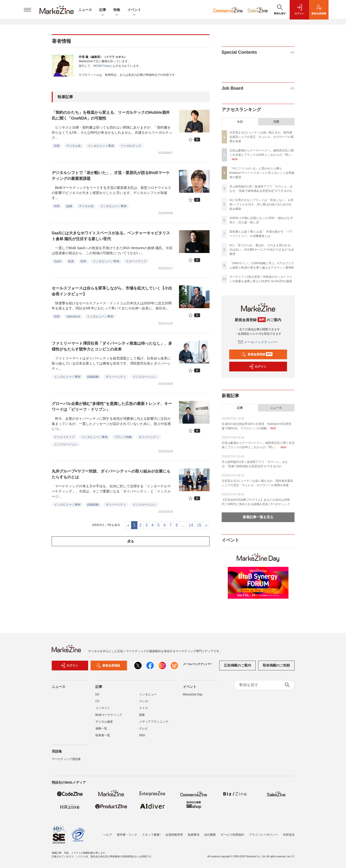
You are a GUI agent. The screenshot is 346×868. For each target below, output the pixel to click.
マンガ (143, 704)
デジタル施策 (104, 724)
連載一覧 (101, 731)
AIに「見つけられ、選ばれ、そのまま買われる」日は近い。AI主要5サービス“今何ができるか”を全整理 (262, 250)
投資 (71, 261)
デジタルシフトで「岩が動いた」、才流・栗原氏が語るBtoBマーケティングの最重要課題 (111, 176)
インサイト (103, 710)
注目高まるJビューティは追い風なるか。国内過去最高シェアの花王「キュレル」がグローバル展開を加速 (262, 137)
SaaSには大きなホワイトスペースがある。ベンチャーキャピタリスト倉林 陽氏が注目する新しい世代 (111, 236)
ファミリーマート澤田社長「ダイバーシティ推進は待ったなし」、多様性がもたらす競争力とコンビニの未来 (112, 346)
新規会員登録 (257, 354)
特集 (117, 10)
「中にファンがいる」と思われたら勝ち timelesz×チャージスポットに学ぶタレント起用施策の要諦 (262, 173)
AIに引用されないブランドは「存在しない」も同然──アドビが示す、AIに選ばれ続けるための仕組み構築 (261, 204)
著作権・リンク (127, 835)
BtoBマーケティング (109, 717)
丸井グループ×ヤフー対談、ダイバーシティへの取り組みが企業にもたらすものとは (111, 474)
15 (199, 525)
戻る (131, 541)
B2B (57, 146)
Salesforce (73, 316)
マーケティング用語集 (66, 762)
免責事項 (194, 835)
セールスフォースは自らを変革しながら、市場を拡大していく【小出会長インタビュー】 (112, 291)
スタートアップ (136, 261)
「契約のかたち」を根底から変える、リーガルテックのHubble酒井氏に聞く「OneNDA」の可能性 (111, 115)
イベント (134, 10)
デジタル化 (74, 146)
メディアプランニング (154, 724)
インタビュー (148, 697)
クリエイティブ (64, 437)
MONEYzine (101, 66)
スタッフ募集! (151, 835)
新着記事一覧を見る (258, 517)
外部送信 (289, 835)
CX (97, 704)
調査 (142, 717)
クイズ (143, 710)
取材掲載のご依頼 (276, 668)
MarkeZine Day (193, 697)
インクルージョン (144, 377)
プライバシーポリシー (263, 835)
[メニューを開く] (27, 10)
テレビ (143, 731)
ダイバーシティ (116, 377)
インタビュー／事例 (101, 146)
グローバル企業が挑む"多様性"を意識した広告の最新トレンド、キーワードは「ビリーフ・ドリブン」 (112, 407)
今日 (240, 122)
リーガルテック (131, 146)
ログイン (257, 367)
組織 (69, 206)
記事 (103, 10)
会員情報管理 (174, 835)
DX (97, 697)
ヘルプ (108, 835)
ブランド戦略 (123, 437)
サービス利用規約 (232, 835)
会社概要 (210, 835)
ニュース (85, 10)
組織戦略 (93, 377)
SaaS (58, 261)
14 (191, 525)
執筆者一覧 (103, 738)
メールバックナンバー (258, 342)
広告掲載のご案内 (237, 668)
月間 (276, 122)
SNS (142, 738)
